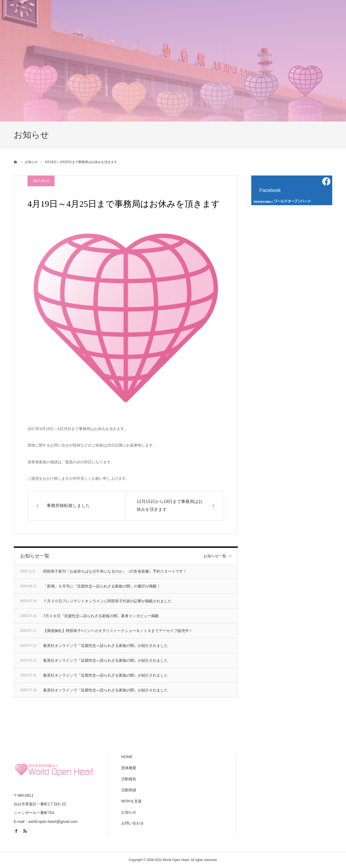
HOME (127, 757)
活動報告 (129, 779)
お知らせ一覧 (215, 556)
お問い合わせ (133, 823)
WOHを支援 (131, 801)
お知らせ (129, 812)
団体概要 (129, 768)
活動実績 (129, 790)
